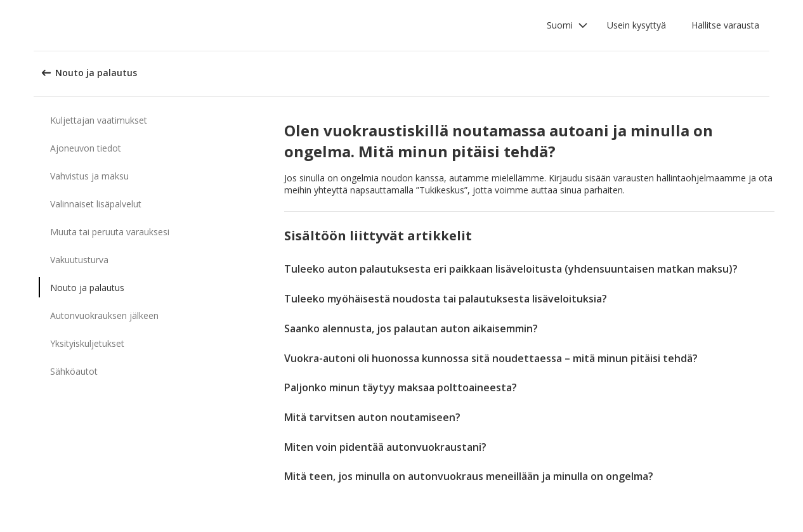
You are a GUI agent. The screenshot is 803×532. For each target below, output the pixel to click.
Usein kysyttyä (637, 25)
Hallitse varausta (725, 25)
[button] (567, 25)
